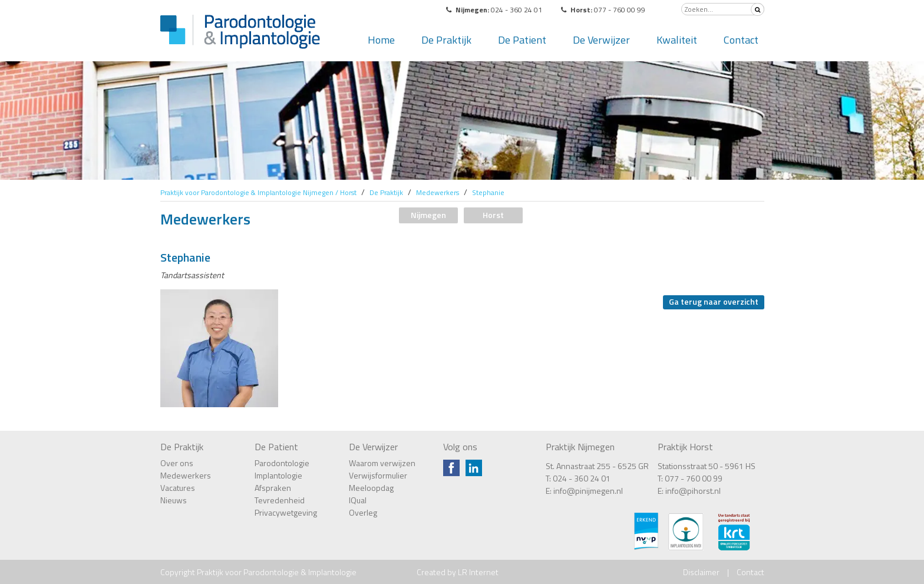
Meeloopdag (371, 488)
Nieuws (174, 500)
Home (381, 40)
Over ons (177, 463)
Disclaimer (701, 572)
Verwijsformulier (378, 475)
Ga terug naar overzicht (714, 301)
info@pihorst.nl (693, 491)
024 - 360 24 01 (582, 478)
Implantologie (278, 475)
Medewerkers (186, 475)
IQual (358, 500)
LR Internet (478, 572)
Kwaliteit (677, 40)
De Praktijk (446, 40)
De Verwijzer (601, 40)
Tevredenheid (280, 500)
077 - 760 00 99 (694, 478)
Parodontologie (282, 463)
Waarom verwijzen (382, 463)
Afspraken (273, 488)
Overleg (363, 512)
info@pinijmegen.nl (588, 491)
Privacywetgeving (286, 512)
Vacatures (178, 488)
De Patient (522, 40)
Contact (741, 40)
